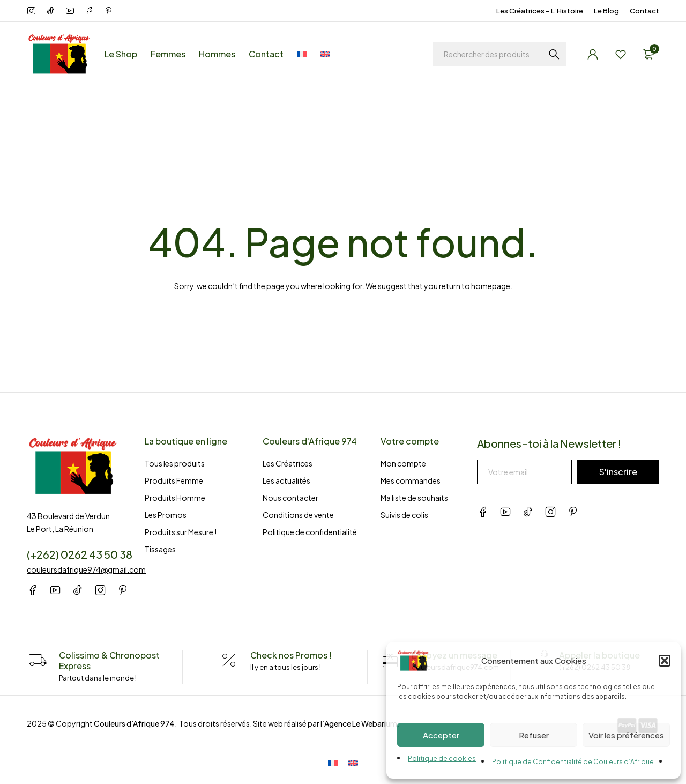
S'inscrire (618, 472)
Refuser (534, 735)
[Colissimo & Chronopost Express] (38, 661)
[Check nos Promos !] (229, 661)
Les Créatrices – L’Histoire (540, 11)
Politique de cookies (442, 759)
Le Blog (606, 11)
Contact (644, 11)
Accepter (441, 735)
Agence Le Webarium (361, 723)
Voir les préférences (626, 735)
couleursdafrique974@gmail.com (86, 569)
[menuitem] (302, 54)
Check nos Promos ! (291, 655)
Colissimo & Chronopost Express (109, 660)
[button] (665, 661)
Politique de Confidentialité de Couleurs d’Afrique (573, 762)
